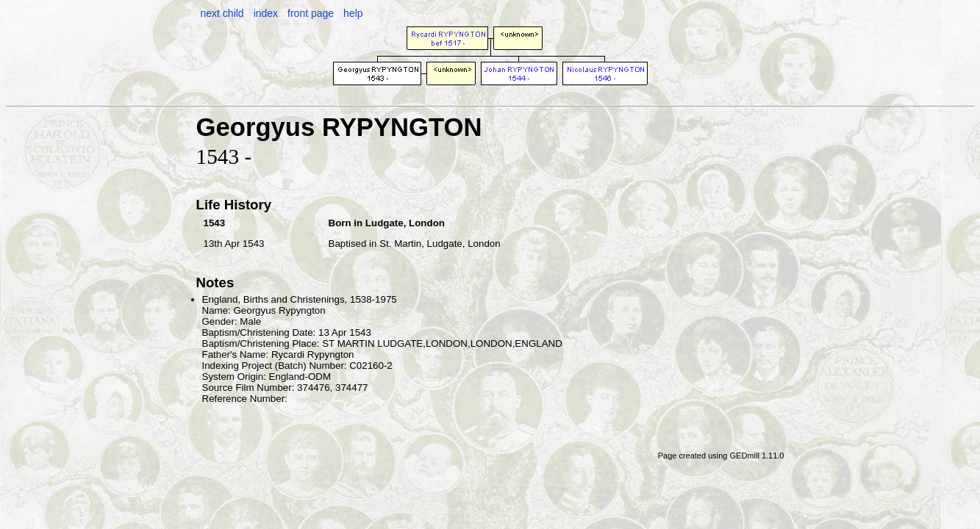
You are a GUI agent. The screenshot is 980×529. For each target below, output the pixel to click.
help (353, 13)
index (266, 13)
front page (311, 13)
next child (222, 13)
